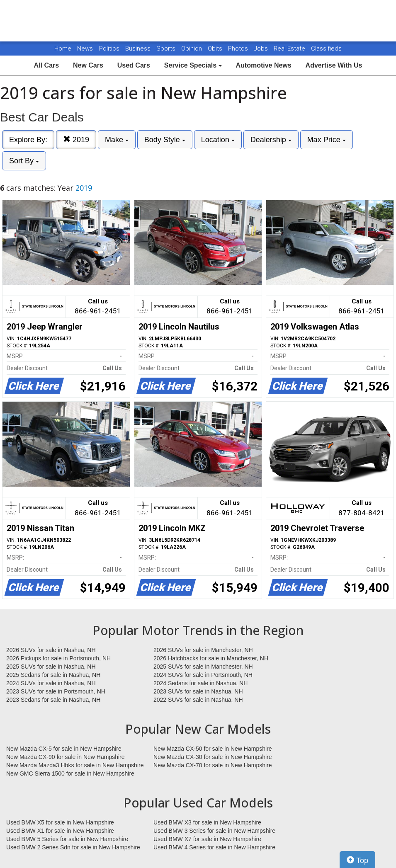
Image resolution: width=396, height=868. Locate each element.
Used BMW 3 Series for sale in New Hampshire (214, 831)
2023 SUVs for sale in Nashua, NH (198, 691)
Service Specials (193, 65)
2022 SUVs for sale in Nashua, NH (198, 700)
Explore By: (28, 140)
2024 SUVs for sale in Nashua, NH (51, 683)
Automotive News (263, 65)
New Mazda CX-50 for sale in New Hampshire (213, 749)
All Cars (46, 65)
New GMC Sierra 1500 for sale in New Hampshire (70, 773)
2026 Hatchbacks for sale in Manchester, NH (211, 658)
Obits (216, 48)
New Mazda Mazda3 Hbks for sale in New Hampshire (75, 765)
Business (139, 48)
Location (218, 140)
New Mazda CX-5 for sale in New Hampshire (64, 749)
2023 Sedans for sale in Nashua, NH (53, 700)
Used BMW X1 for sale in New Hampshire (60, 831)
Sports (167, 48)
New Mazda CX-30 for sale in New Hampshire (213, 757)
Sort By (24, 161)
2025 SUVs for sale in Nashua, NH (51, 667)
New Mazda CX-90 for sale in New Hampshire (66, 757)
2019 (76, 139)
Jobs (262, 48)
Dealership (271, 140)
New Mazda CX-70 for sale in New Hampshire (213, 765)
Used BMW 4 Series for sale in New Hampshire (214, 847)
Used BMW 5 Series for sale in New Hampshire (67, 839)
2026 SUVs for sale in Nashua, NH (51, 650)
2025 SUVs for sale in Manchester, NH (203, 667)
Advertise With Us (334, 65)
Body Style (165, 140)
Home (63, 48)
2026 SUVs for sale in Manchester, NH (203, 650)
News (85, 48)
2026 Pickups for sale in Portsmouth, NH (58, 658)
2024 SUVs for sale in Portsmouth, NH (203, 675)
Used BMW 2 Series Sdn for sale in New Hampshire (73, 847)
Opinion (192, 48)
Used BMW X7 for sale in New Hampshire (207, 839)
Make (117, 140)
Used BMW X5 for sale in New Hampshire (60, 822)
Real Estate (290, 48)
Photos (239, 48)
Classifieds (326, 48)
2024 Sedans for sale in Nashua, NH (200, 683)
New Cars (88, 65)
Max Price (327, 140)
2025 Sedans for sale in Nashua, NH (53, 675)
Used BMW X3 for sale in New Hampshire (207, 822)
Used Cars (134, 65)
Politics (109, 48)
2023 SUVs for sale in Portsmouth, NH (56, 691)
